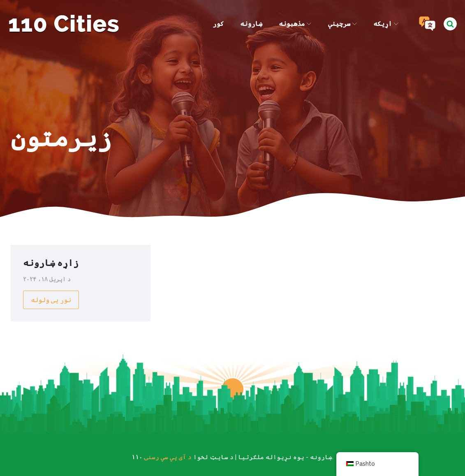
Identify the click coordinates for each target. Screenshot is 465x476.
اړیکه (386, 24)
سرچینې (342, 24)
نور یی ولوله (51, 300)
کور (218, 24)
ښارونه (251, 24)
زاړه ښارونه (51, 263)
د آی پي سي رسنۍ (168, 457)
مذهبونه (295, 24)
